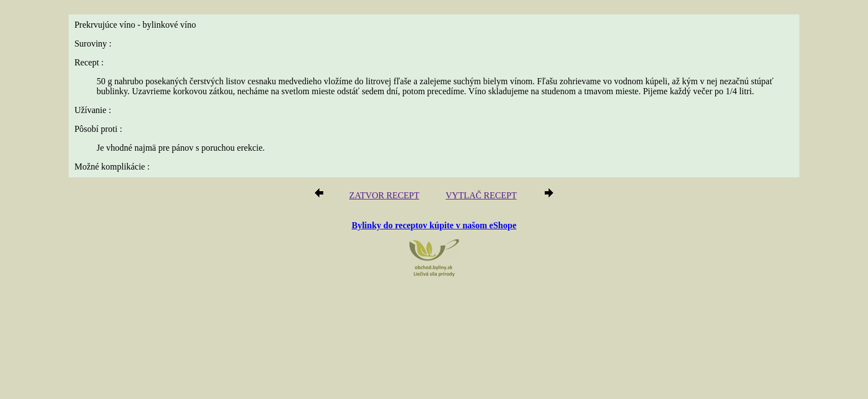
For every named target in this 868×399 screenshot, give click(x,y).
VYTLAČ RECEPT (478, 197)
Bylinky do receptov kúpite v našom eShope (434, 226)
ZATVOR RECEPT (388, 197)
